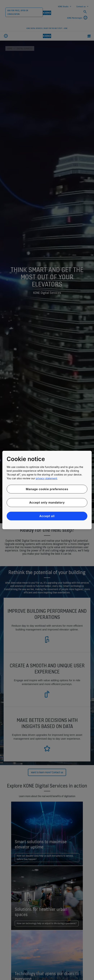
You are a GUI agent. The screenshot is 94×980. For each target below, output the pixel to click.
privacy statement (46, 478)
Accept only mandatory (47, 502)
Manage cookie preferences (47, 489)
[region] (47, 490)
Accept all (47, 516)
